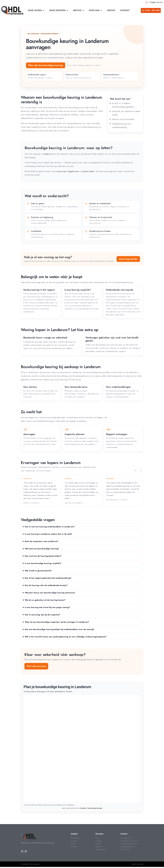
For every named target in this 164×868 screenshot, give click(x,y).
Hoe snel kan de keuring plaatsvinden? (43, 556)
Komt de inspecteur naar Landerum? (42, 541)
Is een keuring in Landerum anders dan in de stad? (48, 534)
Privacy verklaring (34, 865)
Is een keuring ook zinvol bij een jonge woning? (47, 607)
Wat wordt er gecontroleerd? (38, 571)
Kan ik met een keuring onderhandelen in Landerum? (50, 527)
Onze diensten (59, 10)
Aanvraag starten (128, 259)
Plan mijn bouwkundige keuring (46, 65)
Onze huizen (36, 10)
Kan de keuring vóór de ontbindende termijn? (46, 585)
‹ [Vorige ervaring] (136, 470)
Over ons (95, 10)
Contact (125, 10)
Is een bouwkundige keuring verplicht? (43, 563)
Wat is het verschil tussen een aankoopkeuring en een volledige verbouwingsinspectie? (66, 637)
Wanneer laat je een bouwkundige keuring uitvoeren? (50, 593)
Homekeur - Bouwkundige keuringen (91, 808)
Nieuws (111, 10)
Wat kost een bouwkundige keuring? (42, 549)
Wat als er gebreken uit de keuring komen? (45, 600)
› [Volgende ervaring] (141, 470)
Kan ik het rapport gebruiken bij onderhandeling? (48, 578)
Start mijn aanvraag (36, 666)
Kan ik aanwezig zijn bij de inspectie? (43, 615)
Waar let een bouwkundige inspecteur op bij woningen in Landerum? (57, 622)
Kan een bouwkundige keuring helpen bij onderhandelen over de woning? (60, 629)
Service (79, 10)
